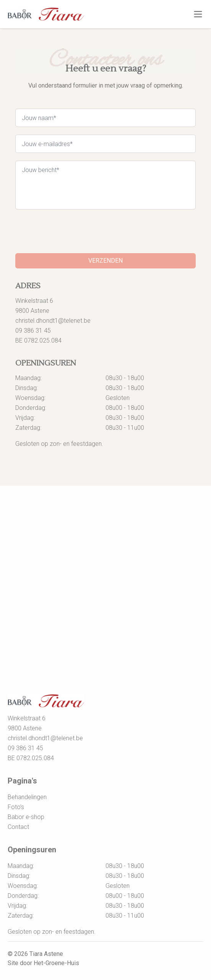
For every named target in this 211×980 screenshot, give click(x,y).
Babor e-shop (26, 817)
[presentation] (73, 232)
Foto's (16, 807)
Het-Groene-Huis (56, 963)
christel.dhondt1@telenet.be (53, 321)
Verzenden (105, 261)
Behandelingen (27, 797)
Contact (18, 827)
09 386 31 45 (33, 331)
